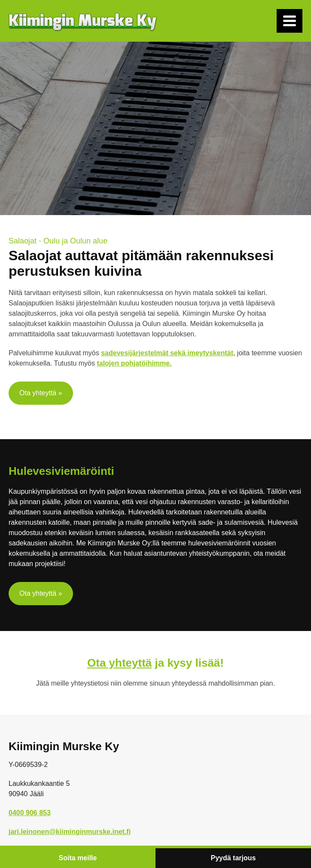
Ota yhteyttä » (41, 393)
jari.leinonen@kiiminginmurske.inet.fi (70, 832)
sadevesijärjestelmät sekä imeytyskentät (167, 353)
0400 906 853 (30, 813)
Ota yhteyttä (119, 663)
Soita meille (78, 858)
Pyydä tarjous (233, 858)
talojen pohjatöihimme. (134, 363)
